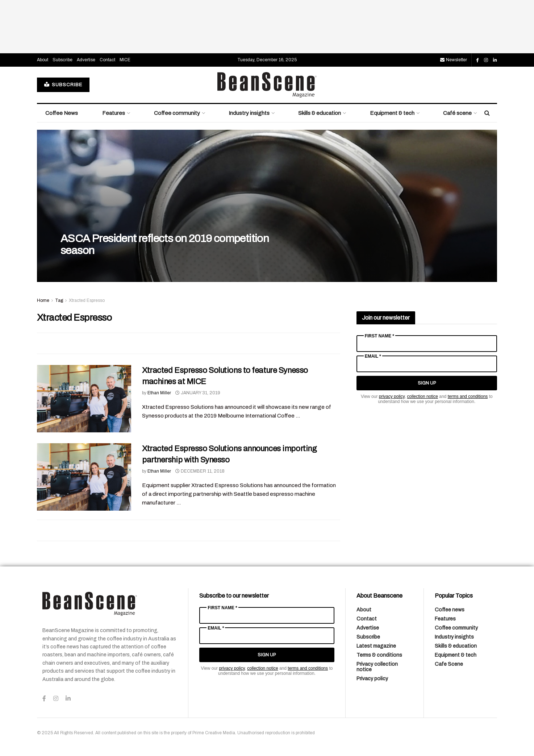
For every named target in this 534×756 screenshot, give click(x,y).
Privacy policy (372, 679)
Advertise (86, 60)
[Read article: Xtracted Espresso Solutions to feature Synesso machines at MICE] (84, 399)
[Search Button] (487, 113)
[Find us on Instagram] (486, 60)
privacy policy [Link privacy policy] (392, 396)
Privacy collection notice (377, 667)
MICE (125, 60)
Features (114, 113)
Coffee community (177, 113)
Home (43, 300)
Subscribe (62, 60)
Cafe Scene (449, 664)
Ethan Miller (159, 393)
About (43, 60)
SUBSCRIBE (63, 85)
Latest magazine (376, 646)
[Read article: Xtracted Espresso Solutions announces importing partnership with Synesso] (84, 477)
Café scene (457, 113)
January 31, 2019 (198, 393)
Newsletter (454, 60)
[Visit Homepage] (267, 85)
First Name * (379, 336)
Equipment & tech (392, 113)
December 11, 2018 (200, 471)
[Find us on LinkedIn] (495, 60)
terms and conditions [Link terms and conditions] (468, 396)
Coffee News (62, 113)
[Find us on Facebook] (477, 60)
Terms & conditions (379, 655)
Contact (107, 60)
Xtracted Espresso (87, 300)
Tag (59, 300)
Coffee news (450, 610)
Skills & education (320, 113)
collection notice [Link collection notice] (423, 396)
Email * (373, 356)
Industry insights (249, 113)
